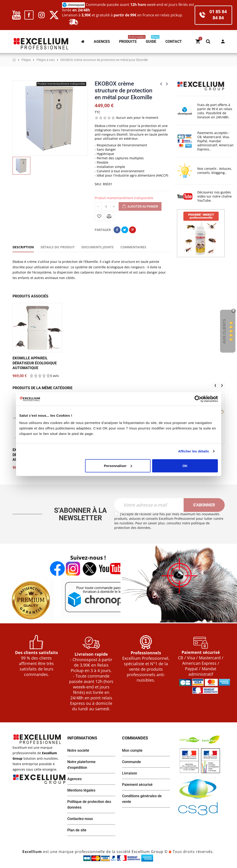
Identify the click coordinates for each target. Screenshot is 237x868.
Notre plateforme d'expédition (81, 765)
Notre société (78, 750)
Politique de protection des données (89, 805)
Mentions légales (81, 790)
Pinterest (133, 230)
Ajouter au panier (140, 207)
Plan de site (77, 830)
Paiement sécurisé (137, 785)
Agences (74, 779)
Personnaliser (118, 466)
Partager (117, 230)
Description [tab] (23, 247)
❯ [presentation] (222, 385)
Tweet (125, 230)
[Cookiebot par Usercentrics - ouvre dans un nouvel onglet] (198, 399)
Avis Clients (224, 331)
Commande (132, 762)
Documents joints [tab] (98, 247)
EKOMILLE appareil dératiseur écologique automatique (35, 363)
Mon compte (223, 41)
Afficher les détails (194, 451)
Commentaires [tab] (133, 247)
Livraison (130, 773)
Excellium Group (147, 852)
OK (185, 466)
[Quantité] (106, 206)
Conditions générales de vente (142, 799)
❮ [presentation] (215, 385)
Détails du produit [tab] (58, 247)
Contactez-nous (80, 819)
